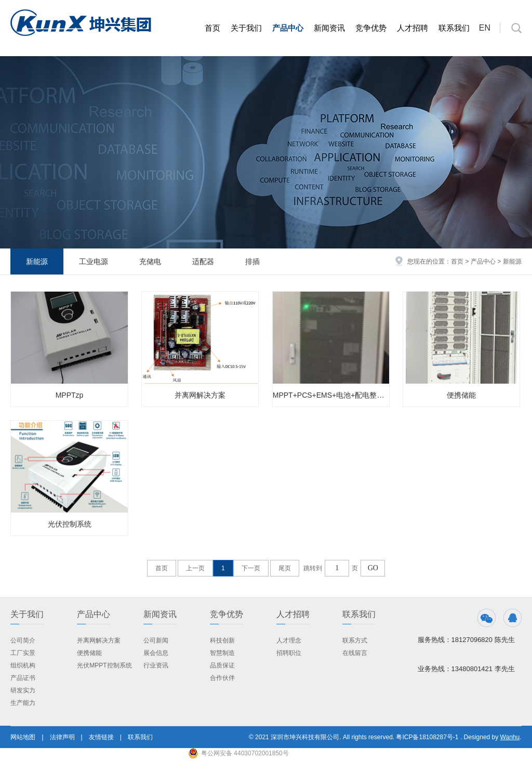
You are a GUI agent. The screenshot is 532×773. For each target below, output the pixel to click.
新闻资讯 (329, 28)
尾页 (285, 568)
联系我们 (454, 28)
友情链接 (101, 737)
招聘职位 (289, 653)
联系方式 (355, 640)
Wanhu (510, 737)
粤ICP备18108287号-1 (427, 737)
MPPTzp (70, 395)
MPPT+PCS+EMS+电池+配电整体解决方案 (331, 395)
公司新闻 (156, 640)
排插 (252, 261)
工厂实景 (23, 653)
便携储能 (461, 395)
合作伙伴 (222, 678)
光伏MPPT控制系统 (104, 665)
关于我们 (246, 28)
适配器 (203, 261)
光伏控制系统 (70, 524)
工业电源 (94, 261)
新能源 (37, 261)
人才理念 (289, 640)
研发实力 (23, 690)
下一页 (251, 568)
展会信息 (156, 653)
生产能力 (23, 703)
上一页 (195, 568)
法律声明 (62, 737)
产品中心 (288, 28)
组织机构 (23, 665)
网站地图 (23, 737)
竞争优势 (371, 28)
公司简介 (23, 640)
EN (485, 28)
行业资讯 (156, 665)
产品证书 (23, 678)
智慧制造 (222, 653)
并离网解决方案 (200, 395)
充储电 (150, 261)
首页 (212, 28)
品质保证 (222, 665)
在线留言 (355, 653)
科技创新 (222, 640)
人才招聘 (413, 28)
